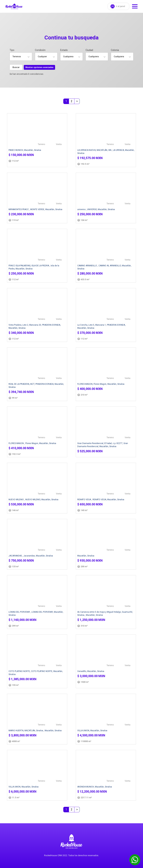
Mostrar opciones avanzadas (39, 67)
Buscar (16, 67)
